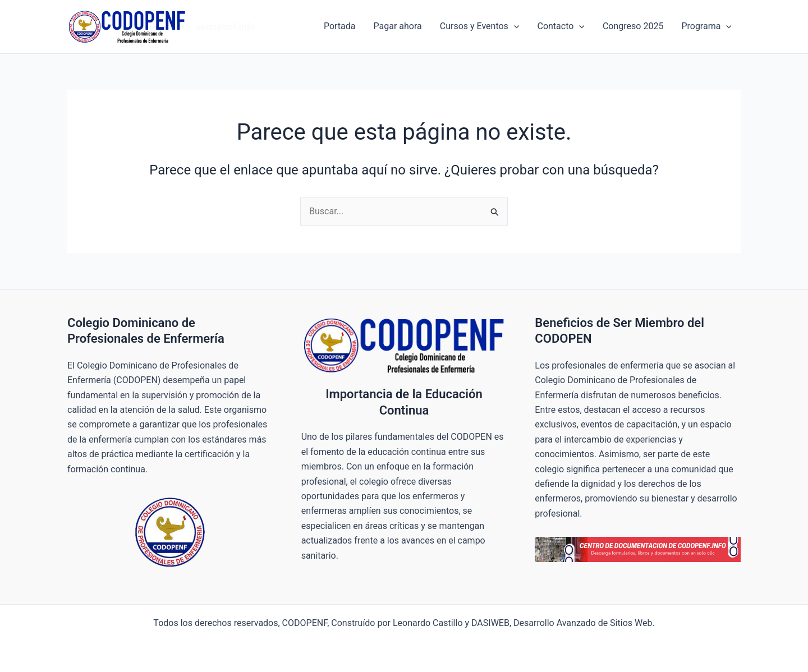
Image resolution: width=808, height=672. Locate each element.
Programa (706, 26)
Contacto (561, 26)
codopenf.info (226, 26)
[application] (514, 26)
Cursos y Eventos (480, 26)
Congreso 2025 (633, 26)
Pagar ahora (398, 26)
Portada (340, 26)
